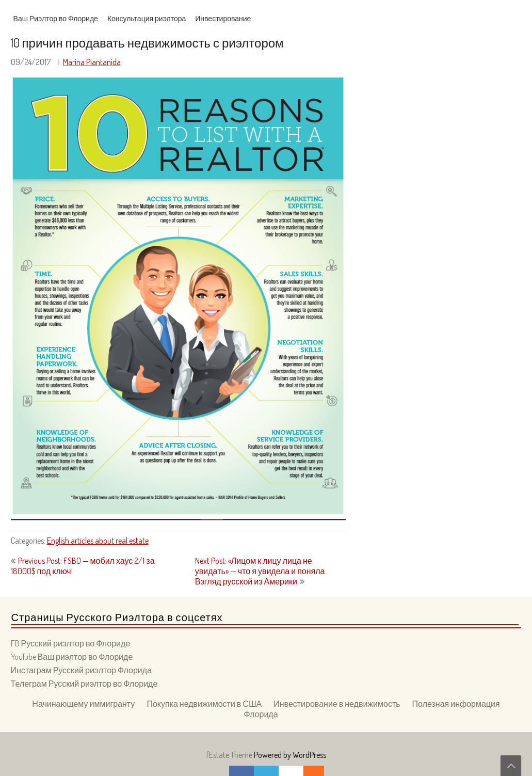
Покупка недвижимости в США (204, 704)
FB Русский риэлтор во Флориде (71, 643)
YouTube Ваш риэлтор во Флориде (72, 657)
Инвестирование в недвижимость (337, 704)
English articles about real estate (98, 541)
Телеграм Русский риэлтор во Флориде (84, 684)
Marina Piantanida (92, 62)
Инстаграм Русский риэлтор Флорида (81, 670)
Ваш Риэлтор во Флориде (56, 18)
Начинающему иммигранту (83, 704)
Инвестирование (223, 18)
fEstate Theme (230, 755)
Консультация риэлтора (147, 18)
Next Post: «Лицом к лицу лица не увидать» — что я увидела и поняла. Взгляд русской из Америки (261, 571)
